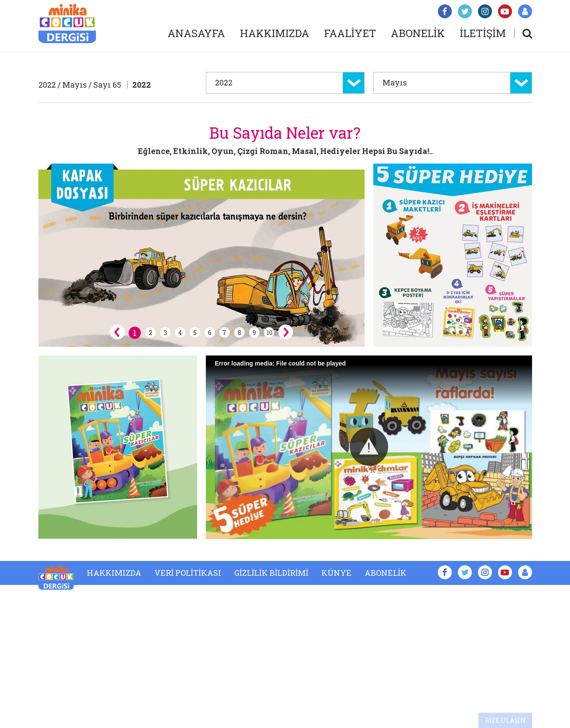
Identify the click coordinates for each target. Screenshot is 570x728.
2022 (142, 85)
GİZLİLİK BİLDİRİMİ (271, 573)
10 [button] (270, 333)
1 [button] (135, 333)
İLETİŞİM (483, 33)
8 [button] (239, 333)
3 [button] (165, 333)
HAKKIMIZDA (275, 33)
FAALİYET (350, 33)
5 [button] (195, 333)
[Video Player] (369, 447)
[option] (201, 255)
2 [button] (150, 333)
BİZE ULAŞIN (505, 720)
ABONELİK (418, 33)
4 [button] (180, 333)
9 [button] (254, 333)
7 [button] (224, 333)
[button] (369, 447)
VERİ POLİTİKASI (188, 573)
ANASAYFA (196, 33)
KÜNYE (336, 573)
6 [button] (210, 333)
